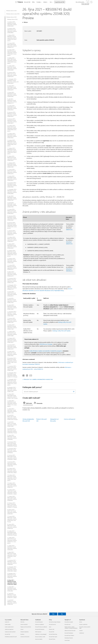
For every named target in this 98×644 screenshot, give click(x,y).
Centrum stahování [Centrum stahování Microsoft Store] (24, 624)
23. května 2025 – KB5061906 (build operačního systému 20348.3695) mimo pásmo (12, 128)
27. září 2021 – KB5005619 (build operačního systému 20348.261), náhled (12, 595)
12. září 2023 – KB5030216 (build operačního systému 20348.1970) (12, 300)
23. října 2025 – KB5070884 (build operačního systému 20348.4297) (12, 88)
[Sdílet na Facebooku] (24, 375)
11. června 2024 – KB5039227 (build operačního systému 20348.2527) (12, 233)
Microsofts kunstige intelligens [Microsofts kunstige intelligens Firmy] (55, 622)
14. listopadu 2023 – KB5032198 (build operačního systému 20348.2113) (12, 287)
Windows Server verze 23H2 (13, 14)
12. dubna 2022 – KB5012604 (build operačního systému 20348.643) (12, 498)
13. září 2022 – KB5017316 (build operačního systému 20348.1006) (12, 424)
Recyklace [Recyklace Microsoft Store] (22, 634)
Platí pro (26, 22)
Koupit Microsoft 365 (60, 2)
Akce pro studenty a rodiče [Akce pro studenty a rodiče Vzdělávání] (40, 637)
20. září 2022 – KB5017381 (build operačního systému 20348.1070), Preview (12, 417)
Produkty (39, 2)
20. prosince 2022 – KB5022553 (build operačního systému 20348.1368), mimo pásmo (12, 361)
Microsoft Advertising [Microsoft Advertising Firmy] (53, 634)
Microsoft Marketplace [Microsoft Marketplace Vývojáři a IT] (69, 633)
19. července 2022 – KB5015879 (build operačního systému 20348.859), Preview (12, 444)
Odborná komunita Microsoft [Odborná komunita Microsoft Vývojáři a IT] (70, 631)
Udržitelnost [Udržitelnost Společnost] (82, 633)
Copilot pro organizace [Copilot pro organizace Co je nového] (9, 629)
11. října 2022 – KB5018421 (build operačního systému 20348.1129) (12, 411)
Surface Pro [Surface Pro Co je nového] (7, 622)
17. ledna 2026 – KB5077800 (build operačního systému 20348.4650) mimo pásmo (12, 61)
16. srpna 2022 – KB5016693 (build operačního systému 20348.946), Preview (12, 431)
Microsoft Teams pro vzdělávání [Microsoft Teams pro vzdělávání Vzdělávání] (41, 627)
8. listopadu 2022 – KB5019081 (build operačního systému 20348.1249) (12, 390)
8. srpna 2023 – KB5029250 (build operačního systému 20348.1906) (12, 307)
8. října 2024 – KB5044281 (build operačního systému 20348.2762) (12, 198)
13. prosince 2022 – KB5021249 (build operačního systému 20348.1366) (12, 368)
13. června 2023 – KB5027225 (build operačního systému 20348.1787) (12, 320)
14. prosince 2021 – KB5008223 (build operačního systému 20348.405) (12, 562)
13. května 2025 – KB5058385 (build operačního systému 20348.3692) (12, 136)
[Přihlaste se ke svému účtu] (91, 2)
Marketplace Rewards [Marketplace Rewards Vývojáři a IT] (69, 638)
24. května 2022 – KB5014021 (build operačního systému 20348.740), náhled (12, 471)
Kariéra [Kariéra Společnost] (81, 622)
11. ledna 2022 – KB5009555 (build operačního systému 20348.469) (12, 548)
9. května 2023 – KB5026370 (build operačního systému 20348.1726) (12, 327)
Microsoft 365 (27, 2)
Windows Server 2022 (11, 17)
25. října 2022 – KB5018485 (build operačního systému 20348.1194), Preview (12, 396)
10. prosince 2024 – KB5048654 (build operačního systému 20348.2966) (12, 185)
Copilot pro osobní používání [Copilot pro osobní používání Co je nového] (10, 632)
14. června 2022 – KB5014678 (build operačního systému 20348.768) (12, 464)
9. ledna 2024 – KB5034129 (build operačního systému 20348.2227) (12, 274)
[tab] (28, 403)
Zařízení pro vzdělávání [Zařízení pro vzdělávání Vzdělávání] (40, 624)
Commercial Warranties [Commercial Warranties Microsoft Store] (25, 637)
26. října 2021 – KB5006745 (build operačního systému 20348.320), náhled (12, 582)
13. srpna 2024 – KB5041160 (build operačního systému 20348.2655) (12, 211)
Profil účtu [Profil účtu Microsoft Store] (22, 622)
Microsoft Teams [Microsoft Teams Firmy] (52, 639)
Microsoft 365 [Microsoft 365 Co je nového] (7, 634)
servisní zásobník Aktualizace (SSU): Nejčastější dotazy (50, 290)
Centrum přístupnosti (70, 419)
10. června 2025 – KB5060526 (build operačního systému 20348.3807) (12, 121)
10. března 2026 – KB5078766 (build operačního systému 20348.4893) (12, 31)
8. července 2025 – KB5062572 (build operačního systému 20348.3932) (12, 114)
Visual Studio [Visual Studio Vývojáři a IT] (67, 640)
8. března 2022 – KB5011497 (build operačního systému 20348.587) (12, 512)
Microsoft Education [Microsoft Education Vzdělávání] (39, 622)
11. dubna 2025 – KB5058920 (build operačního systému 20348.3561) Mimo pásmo (12, 151)
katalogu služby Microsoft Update (62, 331)
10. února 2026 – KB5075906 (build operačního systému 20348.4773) (12, 45)
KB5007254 (69, 230)
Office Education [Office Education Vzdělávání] (38, 632)
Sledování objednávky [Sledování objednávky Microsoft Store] (24, 632)
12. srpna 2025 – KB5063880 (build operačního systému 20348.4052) (12, 108)
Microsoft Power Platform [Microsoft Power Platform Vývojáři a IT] (69, 635)
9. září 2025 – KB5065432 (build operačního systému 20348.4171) (12, 101)
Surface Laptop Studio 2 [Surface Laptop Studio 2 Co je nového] (9, 627)
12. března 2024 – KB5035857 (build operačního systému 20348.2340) (12, 261)
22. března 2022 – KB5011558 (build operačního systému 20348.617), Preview (12, 505)
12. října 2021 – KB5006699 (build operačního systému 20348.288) (12, 589)
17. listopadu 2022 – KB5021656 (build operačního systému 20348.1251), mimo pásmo (12, 382)
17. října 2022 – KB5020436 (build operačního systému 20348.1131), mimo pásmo (12, 403)
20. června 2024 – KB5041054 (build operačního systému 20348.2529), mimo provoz (12, 225)
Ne (62, 614)
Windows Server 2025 (11, 11)
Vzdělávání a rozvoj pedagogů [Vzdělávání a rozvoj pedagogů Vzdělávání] (41, 634)
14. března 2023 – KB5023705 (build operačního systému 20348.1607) (12, 340)
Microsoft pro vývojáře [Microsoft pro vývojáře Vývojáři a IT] (69, 622)
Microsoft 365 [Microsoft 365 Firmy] (52, 632)
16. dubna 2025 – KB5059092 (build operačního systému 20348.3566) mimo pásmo (12, 143)
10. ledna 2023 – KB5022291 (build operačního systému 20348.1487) (12, 354)
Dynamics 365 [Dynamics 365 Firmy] (52, 629)
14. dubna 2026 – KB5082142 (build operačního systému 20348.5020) (12, 24)
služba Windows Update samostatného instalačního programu (46, 351)
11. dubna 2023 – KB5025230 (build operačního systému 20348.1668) (12, 334)
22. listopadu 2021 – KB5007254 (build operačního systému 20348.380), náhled (12, 569)
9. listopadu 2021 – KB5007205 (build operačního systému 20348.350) (12, 576)
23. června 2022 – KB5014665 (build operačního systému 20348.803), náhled (12, 457)
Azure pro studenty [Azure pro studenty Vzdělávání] (39, 639)
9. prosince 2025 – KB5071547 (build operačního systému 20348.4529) (12, 75)
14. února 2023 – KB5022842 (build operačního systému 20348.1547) (12, 347)
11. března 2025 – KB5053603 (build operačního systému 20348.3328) (12, 165)
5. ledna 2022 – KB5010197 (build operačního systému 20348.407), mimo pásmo (12, 555)
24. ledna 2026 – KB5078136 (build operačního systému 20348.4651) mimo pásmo (12, 53)
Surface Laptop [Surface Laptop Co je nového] (8, 624)
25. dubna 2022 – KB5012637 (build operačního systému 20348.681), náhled (12, 492)
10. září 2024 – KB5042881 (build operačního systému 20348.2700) (12, 205)
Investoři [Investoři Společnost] (81, 631)
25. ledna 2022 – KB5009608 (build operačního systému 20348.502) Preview (12, 533)
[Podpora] (20, 2)
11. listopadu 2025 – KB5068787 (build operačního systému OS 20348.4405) (13, 81)
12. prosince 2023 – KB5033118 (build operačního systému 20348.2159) (12, 281)
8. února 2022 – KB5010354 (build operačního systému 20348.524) (12, 526)
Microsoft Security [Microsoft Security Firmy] (52, 624)
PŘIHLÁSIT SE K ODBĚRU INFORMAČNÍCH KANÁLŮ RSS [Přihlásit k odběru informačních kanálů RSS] (38, 379)
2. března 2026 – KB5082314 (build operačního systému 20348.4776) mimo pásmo (12, 38)
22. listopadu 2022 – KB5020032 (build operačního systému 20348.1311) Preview (12, 375)
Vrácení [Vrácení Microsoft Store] (22, 629)
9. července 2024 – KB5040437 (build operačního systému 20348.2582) (12, 218)
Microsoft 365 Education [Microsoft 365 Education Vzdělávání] (40, 629)
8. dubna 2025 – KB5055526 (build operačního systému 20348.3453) (12, 158)
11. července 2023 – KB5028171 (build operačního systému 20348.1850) (12, 314)
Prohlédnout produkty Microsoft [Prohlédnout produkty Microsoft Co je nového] (11, 637)
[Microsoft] (10, 2)
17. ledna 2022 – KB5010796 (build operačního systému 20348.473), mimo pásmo (12, 540)
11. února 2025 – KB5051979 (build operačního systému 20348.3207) (12, 172)
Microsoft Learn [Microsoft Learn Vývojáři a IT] (68, 624)
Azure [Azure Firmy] (50, 627)
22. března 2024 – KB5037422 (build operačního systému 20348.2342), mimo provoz (12, 253)
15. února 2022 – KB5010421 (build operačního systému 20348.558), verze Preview (12, 519)
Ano (53, 614)
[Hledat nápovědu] (88, 2)
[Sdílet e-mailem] (30, 375)
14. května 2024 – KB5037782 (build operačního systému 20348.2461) (12, 239)
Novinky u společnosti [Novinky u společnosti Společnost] (83, 624)
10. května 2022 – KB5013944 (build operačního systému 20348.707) (12, 485)
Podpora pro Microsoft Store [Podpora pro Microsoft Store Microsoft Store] (26, 627)
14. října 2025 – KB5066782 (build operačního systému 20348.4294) (12, 94)
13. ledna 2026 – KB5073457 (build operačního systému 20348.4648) (12, 68)
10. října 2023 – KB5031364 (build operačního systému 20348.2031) (12, 294)
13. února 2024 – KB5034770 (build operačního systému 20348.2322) (12, 267)
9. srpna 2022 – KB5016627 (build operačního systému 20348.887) (12, 437)
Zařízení (45, 2)
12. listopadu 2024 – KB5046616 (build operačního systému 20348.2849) (12, 191)
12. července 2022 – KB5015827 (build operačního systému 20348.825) (12, 451)
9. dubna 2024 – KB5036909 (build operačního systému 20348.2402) (12, 246)
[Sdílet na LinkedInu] (26, 375)
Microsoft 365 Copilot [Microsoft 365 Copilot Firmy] (53, 637)
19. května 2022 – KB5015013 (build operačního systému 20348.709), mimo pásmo (12, 478)
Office (33, 2)
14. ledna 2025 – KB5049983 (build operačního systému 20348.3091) (12, 178)
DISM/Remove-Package (46, 344)
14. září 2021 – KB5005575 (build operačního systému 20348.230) (12, 602)
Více (51, 2)
